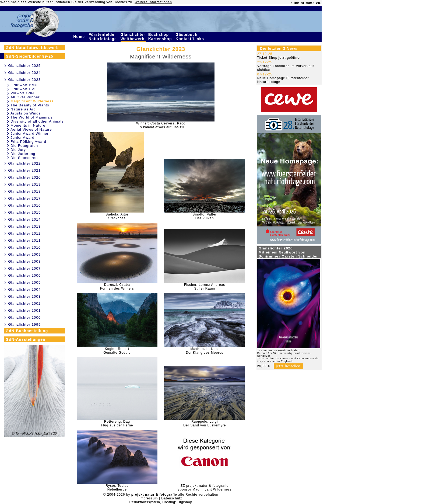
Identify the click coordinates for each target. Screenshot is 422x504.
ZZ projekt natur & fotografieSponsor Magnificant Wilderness (205, 488)
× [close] (291, 3)
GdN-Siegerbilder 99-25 (29, 56)
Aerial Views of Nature (31, 129)
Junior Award (22, 138)
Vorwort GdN (22, 93)
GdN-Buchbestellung (27, 331)
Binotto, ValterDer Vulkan (204, 216)
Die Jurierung (23, 154)
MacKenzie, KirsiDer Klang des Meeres (204, 351)
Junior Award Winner (30, 133)
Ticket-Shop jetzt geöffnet (279, 58)
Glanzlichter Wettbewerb (133, 37)
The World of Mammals (32, 117)
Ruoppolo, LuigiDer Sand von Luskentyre (205, 423)
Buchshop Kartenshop (161, 37)
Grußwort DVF (24, 89)
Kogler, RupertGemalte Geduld (117, 351)
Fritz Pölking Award (28, 142)
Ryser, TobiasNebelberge (117, 488)
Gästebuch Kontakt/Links (190, 37)
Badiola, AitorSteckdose (117, 216)
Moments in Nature (28, 125)
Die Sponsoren (24, 158)
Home (80, 37)
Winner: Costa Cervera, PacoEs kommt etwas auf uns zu (161, 125)
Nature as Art (23, 109)
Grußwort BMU (24, 85)
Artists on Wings (26, 113)
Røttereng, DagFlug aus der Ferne (117, 423)
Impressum (149, 498)
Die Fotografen (24, 146)
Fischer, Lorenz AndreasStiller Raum (205, 287)
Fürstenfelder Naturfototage (103, 37)
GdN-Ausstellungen (26, 339)
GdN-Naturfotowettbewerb (32, 48)
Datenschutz (172, 498)
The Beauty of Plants (30, 105)
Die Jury (18, 150)
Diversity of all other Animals (37, 121)
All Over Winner (25, 97)
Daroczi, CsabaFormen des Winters (117, 287)
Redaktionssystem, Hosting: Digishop (161, 502)
